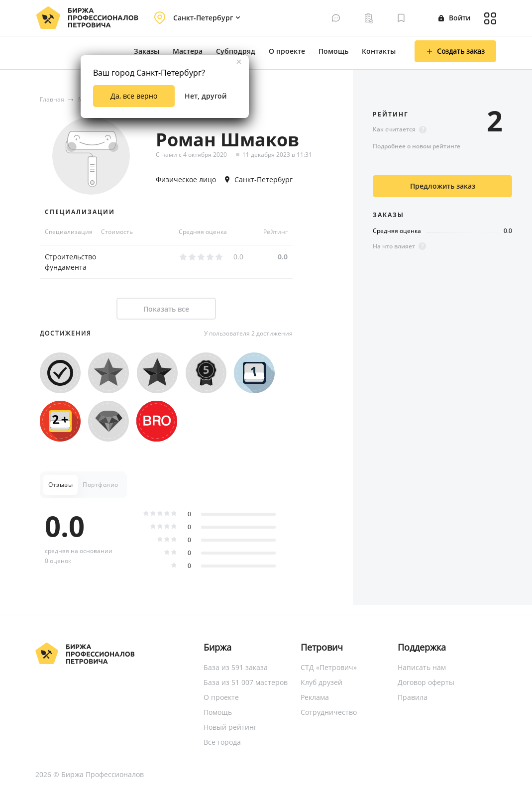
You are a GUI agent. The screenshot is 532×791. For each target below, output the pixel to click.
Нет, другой (206, 96)
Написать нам (422, 667)
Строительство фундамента (70, 262)
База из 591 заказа (236, 667)
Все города (222, 742)
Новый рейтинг (230, 727)
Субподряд (236, 51)
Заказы (147, 51)
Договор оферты (426, 682)
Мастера (188, 51)
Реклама (315, 697)
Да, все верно (134, 96)
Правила (413, 697)
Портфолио (101, 485)
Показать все (166, 309)
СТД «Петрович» (329, 667)
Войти (454, 18)
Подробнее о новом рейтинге (417, 146)
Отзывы (60, 485)
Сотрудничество (329, 712)
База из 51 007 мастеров (246, 682)
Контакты (379, 51)
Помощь (333, 51)
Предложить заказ (443, 186)
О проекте (287, 51)
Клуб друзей (321, 682)
